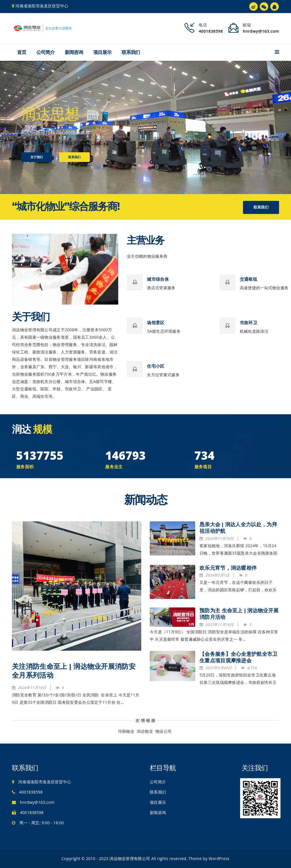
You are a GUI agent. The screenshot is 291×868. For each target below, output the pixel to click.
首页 (22, 52)
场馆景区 (156, 323)
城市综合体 (158, 279)
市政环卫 (249, 323)
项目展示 (102, 52)
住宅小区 (156, 366)
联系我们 (131, 52)
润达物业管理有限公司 (130, 858)
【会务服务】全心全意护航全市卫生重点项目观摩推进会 (239, 657)
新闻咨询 (74, 52)
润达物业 (145, 731)
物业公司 (164, 731)
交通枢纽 (249, 279)
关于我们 (37, 157)
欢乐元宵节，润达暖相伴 (228, 568)
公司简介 (45, 52)
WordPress (219, 858)
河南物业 (126, 731)
